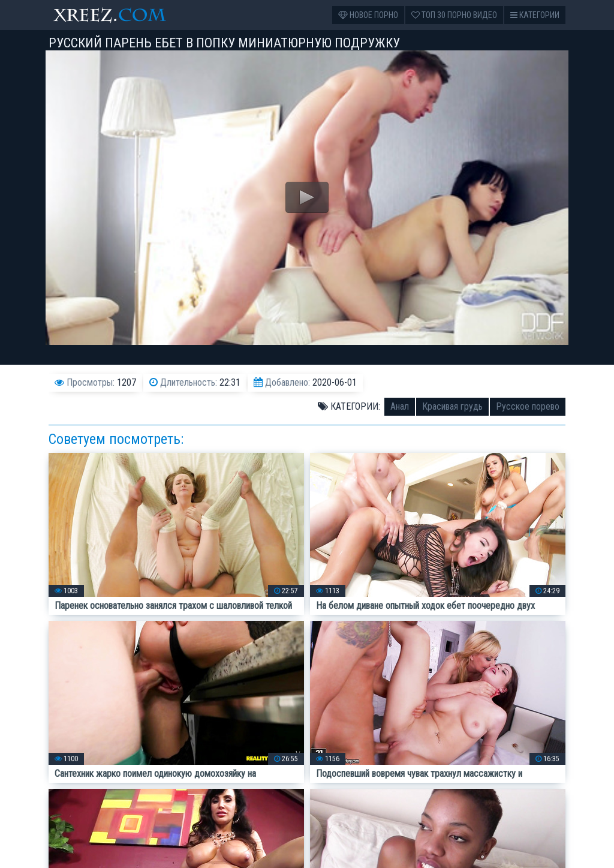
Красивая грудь (452, 406)
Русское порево (528, 406)
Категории (535, 15)
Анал (400, 406)
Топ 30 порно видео (454, 15)
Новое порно (368, 15)
